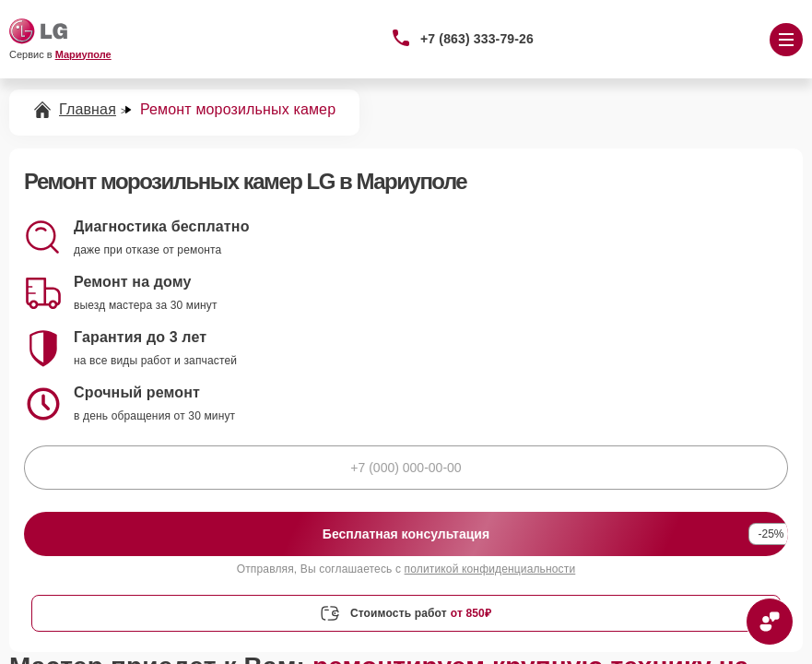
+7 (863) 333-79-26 (477, 39)
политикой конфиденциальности (490, 569)
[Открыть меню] (786, 40)
